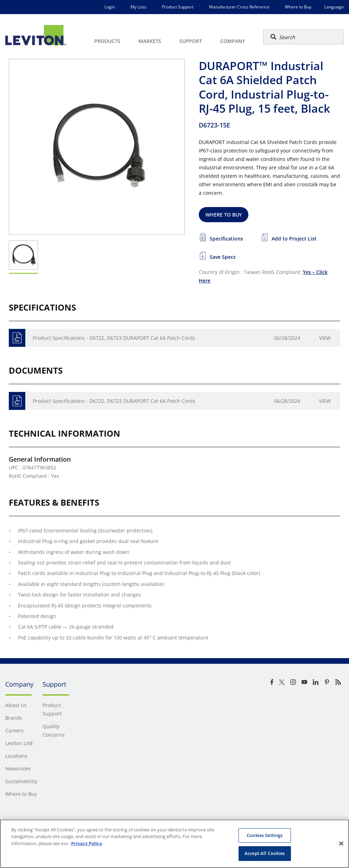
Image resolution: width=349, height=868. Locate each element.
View (325, 338)
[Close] (341, 843)
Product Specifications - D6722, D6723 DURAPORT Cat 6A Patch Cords (114, 338)
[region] (174, 844)
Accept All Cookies (265, 853)
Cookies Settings (265, 835)
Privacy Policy (87, 843)
